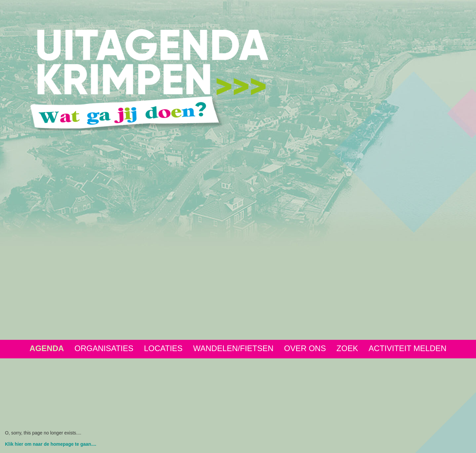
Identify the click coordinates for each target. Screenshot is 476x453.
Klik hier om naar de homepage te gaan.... (51, 444)
